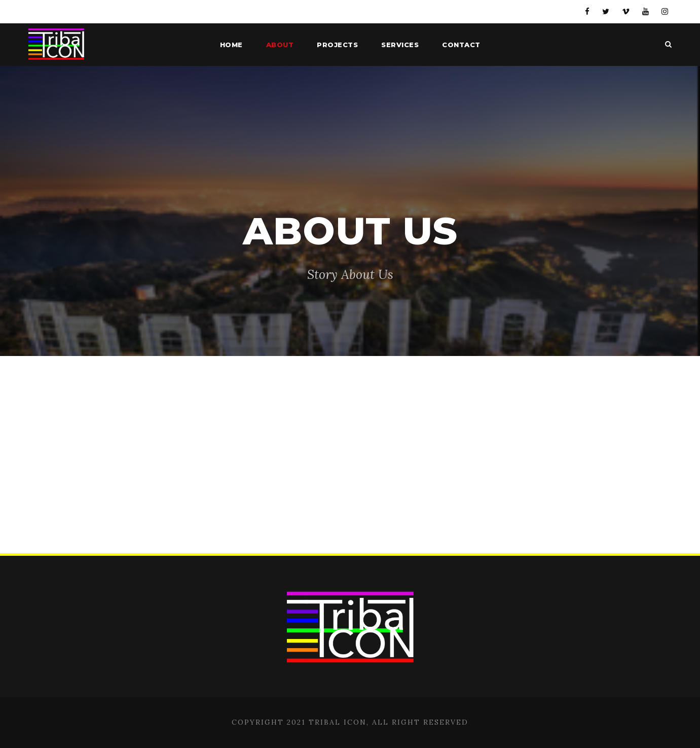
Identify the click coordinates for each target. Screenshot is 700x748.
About (280, 45)
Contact (461, 45)
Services (400, 45)
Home (231, 45)
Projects (337, 45)
